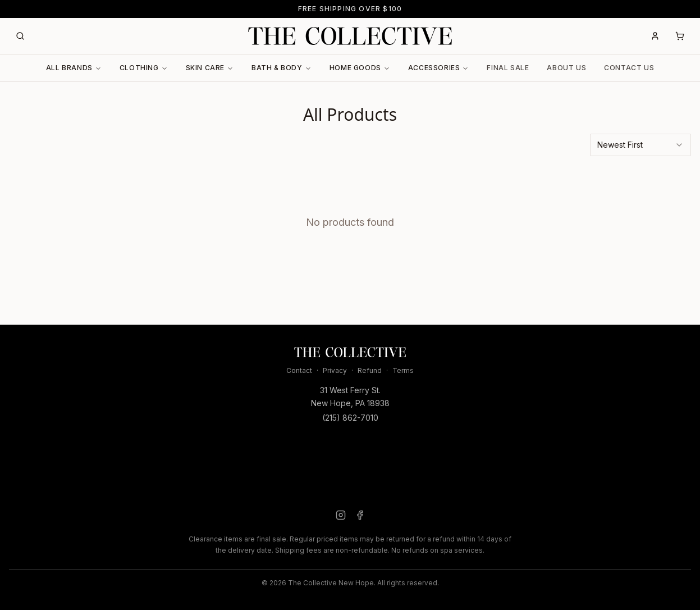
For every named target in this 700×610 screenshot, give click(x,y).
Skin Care (210, 68)
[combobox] (640, 145)
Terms (403, 370)
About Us (566, 68)
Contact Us (629, 68)
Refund (370, 370)
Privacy (335, 370)
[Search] (20, 36)
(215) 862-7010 (350, 418)
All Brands (74, 68)
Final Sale (508, 68)
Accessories (439, 68)
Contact (299, 370)
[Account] (655, 36)
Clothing (144, 68)
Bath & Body (282, 68)
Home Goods (360, 68)
